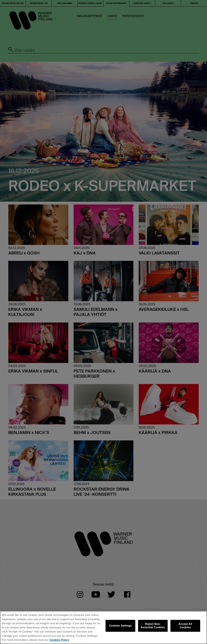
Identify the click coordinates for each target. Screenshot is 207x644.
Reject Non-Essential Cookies (153, 626)
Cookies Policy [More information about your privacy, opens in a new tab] (59, 640)
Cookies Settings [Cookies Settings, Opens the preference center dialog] (120, 626)
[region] (103, 628)
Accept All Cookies (185, 626)
